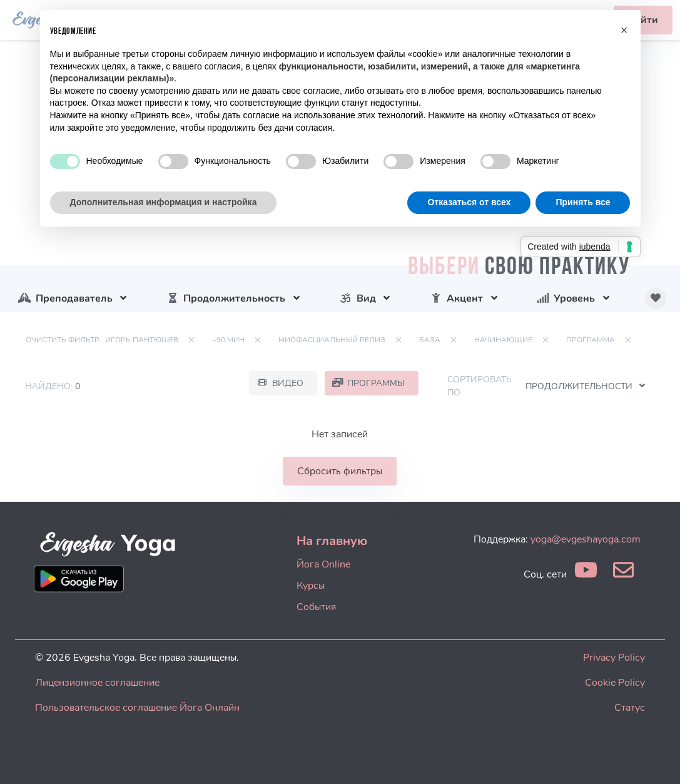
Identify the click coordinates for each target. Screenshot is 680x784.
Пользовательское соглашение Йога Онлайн (137, 708)
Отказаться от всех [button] (469, 202)
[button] (624, 30)
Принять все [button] (583, 202)
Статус (630, 708)
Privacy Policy (614, 658)
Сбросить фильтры (340, 471)
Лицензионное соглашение (97, 683)
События (316, 607)
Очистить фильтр (63, 340)
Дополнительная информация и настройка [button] (164, 202)
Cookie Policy (615, 683)
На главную (332, 541)
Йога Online (323, 564)
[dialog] (657, 759)
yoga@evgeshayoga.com (586, 539)
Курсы (311, 586)
